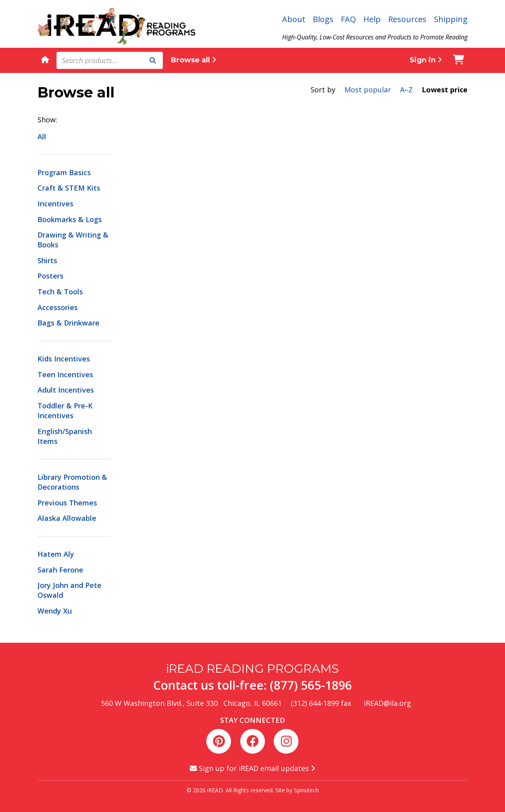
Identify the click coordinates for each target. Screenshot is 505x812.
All (42, 137)
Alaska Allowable (67, 518)
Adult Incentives (66, 390)
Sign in (426, 60)
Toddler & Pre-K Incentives (65, 411)
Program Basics (64, 172)
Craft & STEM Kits (69, 188)
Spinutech (306, 790)
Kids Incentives (64, 359)
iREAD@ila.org (387, 703)
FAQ (348, 19)
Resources (407, 19)
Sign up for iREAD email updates (252, 768)
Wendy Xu (55, 611)
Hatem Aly (56, 554)
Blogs (323, 19)
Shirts (47, 260)
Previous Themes (67, 503)
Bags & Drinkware (68, 323)
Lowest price (445, 90)
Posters (50, 276)
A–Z (406, 90)
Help (372, 19)
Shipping (451, 19)
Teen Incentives (65, 374)
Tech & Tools (60, 292)
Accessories (58, 307)
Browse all (194, 60)
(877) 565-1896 (311, 685)
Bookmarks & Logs (70, 219)
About (294, 19)
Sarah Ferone (60, 570)
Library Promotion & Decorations (72, 482)
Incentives (55, 204)
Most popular (368, 90)
